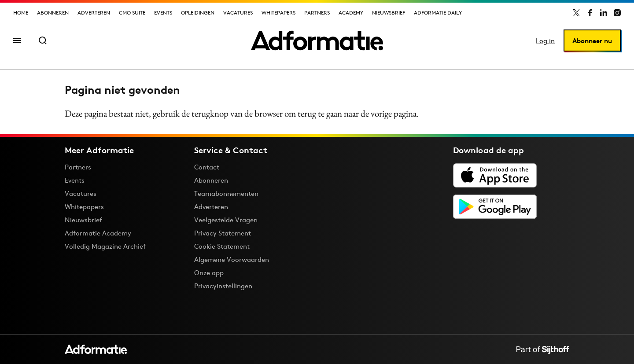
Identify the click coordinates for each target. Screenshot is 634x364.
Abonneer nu (592, 41)
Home (21, 13)
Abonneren (53, 13)
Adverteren (94, 13)
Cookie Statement (222, 246)
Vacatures (238, 13)
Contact (207, 167)
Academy (351, 13)
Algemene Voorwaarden (232, 259)
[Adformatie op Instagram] (617, 13)
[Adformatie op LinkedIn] (604, 13)
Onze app (209, 273)
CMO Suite (132, 13)
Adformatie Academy (98, 233)
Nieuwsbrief (389, 13)
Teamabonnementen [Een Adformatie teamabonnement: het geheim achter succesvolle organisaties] (226, 193)
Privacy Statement (223, 233)
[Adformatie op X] (576, 13)
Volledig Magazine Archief (105, 246)
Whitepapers (278, 13)
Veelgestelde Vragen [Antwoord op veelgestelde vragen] (226, 220)
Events (163, 13)
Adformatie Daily (438, 13)
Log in (545, 41)
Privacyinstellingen (223, 286)
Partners (317, 13)
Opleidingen (198, 13)
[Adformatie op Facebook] (590, 13)
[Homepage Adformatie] (317, 40)
